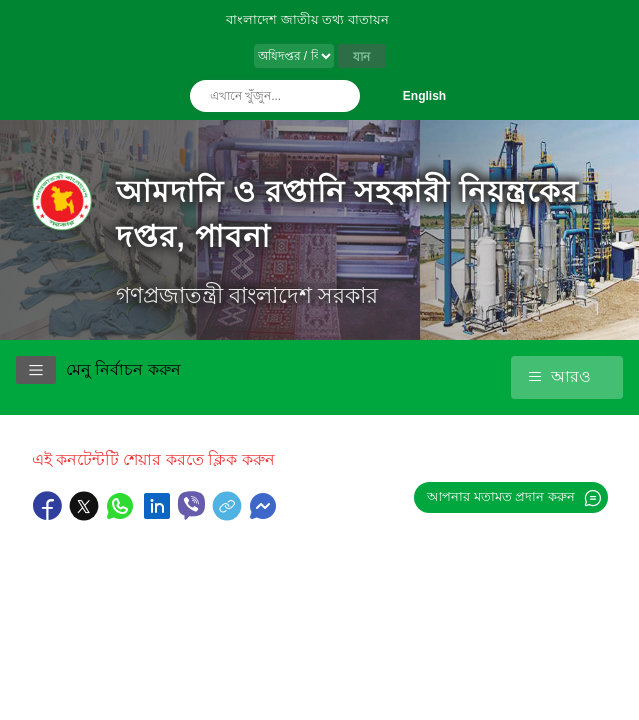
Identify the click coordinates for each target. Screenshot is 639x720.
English (424, 96)
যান (361, 57)
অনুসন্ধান (340, 96)
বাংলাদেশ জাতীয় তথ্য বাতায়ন (307, 19)
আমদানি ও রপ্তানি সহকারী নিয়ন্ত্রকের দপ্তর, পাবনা (347, 214)
